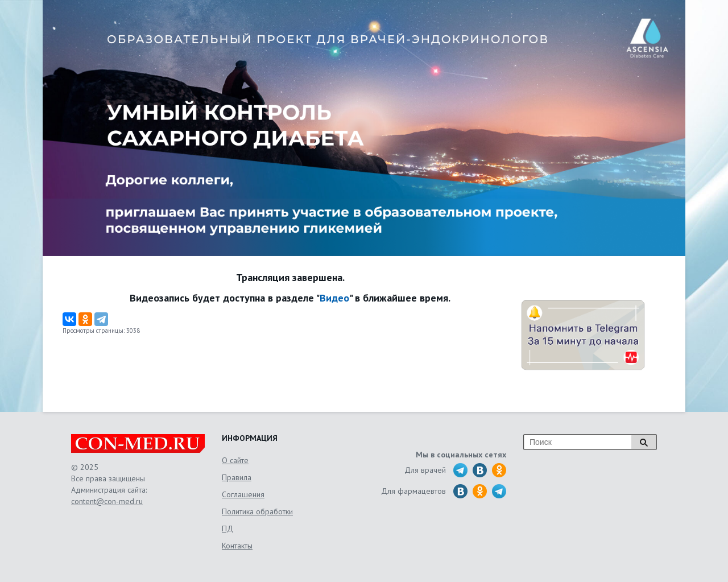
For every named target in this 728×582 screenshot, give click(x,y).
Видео (334, 298)
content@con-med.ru (107, 501)
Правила (237, 477)
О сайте (235, 460)
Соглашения (243, 494)
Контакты (237, 546)
